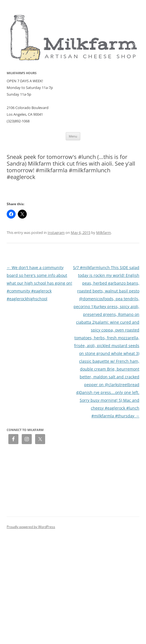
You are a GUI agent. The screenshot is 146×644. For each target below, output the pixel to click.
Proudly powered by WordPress (31, 527)
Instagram (56, 233)
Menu (73, 136)
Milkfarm (104, 233)
